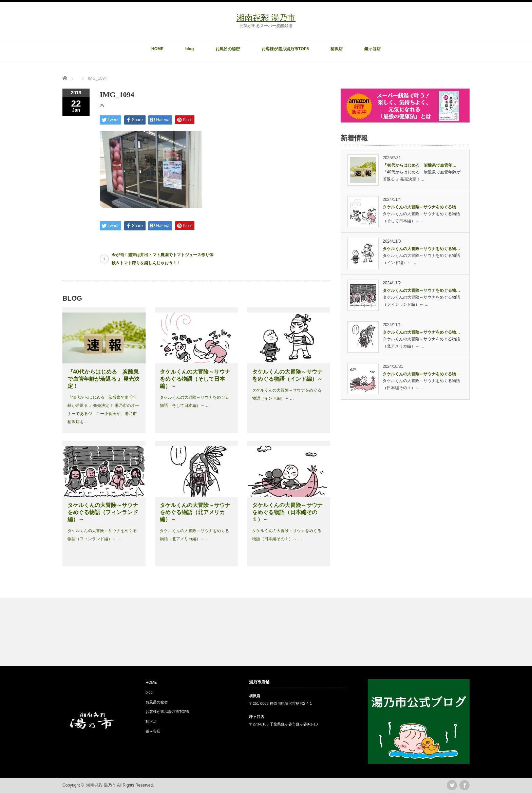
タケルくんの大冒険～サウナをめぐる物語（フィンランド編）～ (103, 512)
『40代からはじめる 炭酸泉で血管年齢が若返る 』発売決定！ (103, 379)
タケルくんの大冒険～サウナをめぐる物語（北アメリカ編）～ (195, 512)
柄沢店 (337, 49)
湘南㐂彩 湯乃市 (266, 17)
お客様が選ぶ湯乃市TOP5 (285, 49)
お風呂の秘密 (228, 49)
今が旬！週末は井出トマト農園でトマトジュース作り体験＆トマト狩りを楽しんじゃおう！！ (163, 259)
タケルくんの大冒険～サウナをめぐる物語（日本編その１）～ (287, 512)
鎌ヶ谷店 (373, 49)
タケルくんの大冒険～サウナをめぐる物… (421, 207)
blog (189, 49)
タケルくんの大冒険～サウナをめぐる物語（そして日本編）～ (195, 379)
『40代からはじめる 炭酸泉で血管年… (420, 165)
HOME (157, 49)
